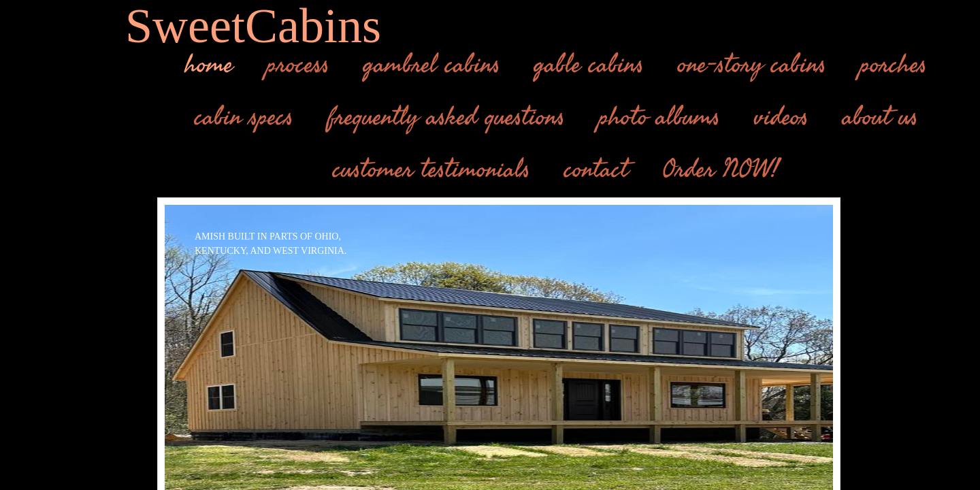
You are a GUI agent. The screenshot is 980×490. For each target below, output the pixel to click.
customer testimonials (431, 169)
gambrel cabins (432, 65)
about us (880, 117)
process (298, 65)
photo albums (659, 117)
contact (596, 169)
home (209, 65)
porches (894, 65)
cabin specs (244, 117)
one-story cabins (752, 65)
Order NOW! (721, 169)
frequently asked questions (446, 117)
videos (781, 117)
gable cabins (589, 65)
